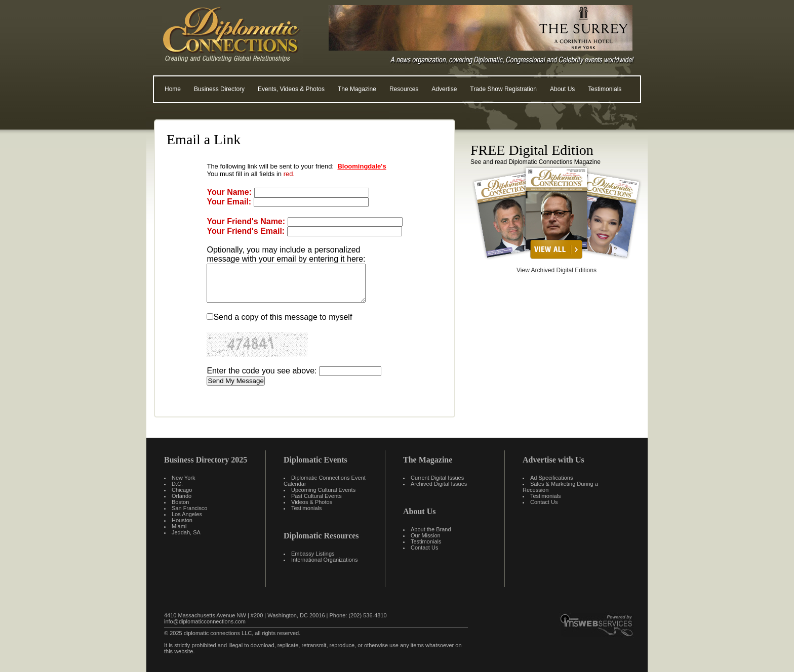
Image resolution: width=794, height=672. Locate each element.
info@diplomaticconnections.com (205, 621)
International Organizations (324, 560)
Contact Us (424, 548)
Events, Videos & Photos (291, 89)
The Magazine (357, 89)
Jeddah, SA (186, 532)
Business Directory (219, 89)
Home (173, 89)
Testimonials (605, 89)
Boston (180, 502)
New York (183, 478)
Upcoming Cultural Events (323, 490)
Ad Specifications (551, 478)
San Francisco (189, 508)
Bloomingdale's (362, 166)
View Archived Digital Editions (557, 270)
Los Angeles (187, 514)
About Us (562, 89)
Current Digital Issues (437, 478)
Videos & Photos (312, 502)
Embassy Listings (313, 554)
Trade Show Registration (503, 89)
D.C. (177, 484)
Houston (182, 520)
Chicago (182, 490)
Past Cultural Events (316, 496)
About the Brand (431, 529)
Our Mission (426, 535)
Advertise (444, 89)
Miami (179, 526)
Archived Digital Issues (439, 484)
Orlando (182, 496)
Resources (404, 89)
